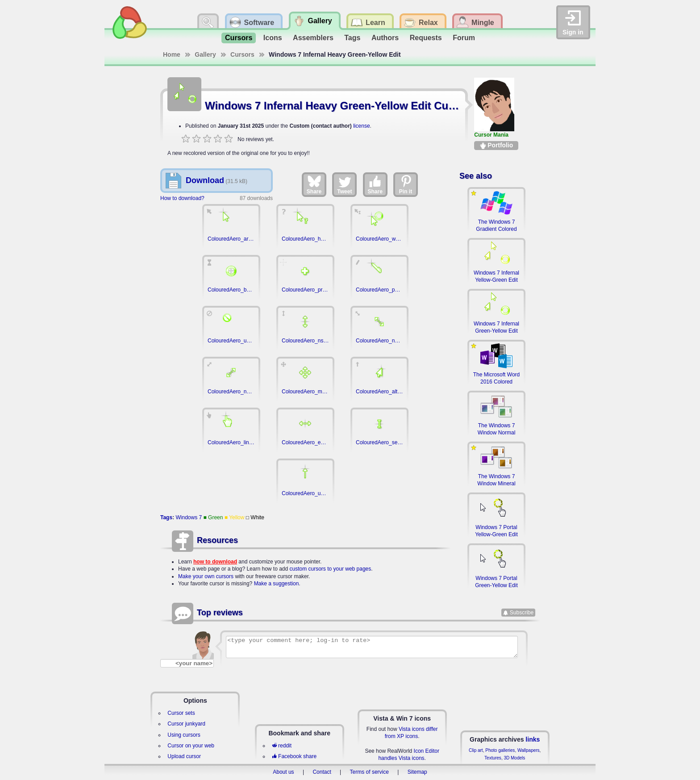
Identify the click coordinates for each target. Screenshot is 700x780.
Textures (493, 758)
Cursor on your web (191, 746)
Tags (352, 38)
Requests (426, 38)
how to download (215, 562)
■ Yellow (235, 517)
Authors (385, 38)
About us (283, 772)
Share (314, 184)
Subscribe (522, 613)
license (361, 126)
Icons (273, 38)
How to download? (182, 198)
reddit (282, 746)
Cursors (239, 38)
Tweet (344, 184)
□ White (255, 517)
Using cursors (184, 735)
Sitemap (417, 772)
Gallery (205, 54)
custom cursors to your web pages (331, 569)
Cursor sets (181, 713)
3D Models (514, 758)
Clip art (476, 750)
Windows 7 (189, 517)
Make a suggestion (277, 584)
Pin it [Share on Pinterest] (406, 184)
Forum (464, 38)
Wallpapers (529, 750)
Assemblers (313, 38)
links (533, 739)
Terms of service (369, 772)
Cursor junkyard (186, 724)
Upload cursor (184, 756)
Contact (322, 772)
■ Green (213, 517)
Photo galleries (500, 750)
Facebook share (294, 756)
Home (172, 54)
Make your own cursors (206, 576)
